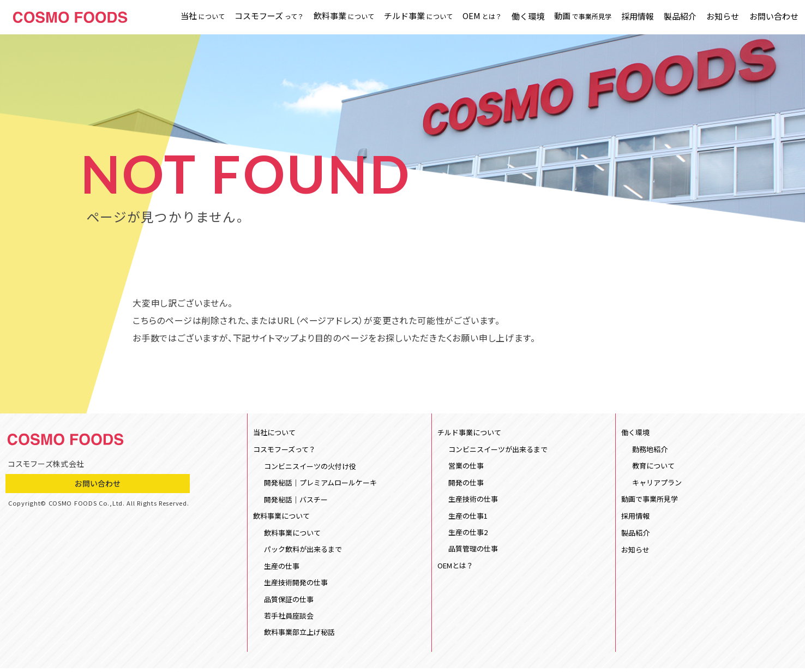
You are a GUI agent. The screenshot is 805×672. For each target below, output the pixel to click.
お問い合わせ (773, 17)
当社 (202, 17)
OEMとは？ (455, 568)
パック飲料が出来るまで (303, 552)
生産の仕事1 (468, 517)
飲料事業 (343, 17)
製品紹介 (680, 17)
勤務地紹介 (650, 450)
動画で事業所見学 (650, 500)
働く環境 (527, 17)
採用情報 (638, 17)
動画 (582, 17)
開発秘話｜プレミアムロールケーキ (320, 484)
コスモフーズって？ (284, 450)
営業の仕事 (466, 467)
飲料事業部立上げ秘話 (299, 636)
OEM (482, 17)
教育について (653, 467)
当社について (274, 433)
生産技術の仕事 (473, 500)
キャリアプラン (657, 484)
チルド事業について (469, 433)
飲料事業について (281, 518)
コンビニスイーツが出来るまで (498, 450)
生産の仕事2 (468, 534)
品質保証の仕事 (289, 602)
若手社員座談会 (289, 619)
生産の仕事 (282, 569)
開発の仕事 (466, 484)
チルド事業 (418, 17)
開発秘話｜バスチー (296, 501)
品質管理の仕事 (473, 551)
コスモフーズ (269, 17)
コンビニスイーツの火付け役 (310, 467)
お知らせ (723, 17)
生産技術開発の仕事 (296, 586)
